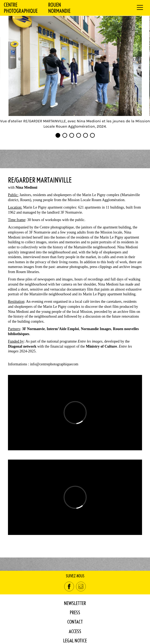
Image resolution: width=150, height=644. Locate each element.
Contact (75, 622)
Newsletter (75, 603)
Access (75, 631)
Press (75, 612)
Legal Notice (75, 640)
